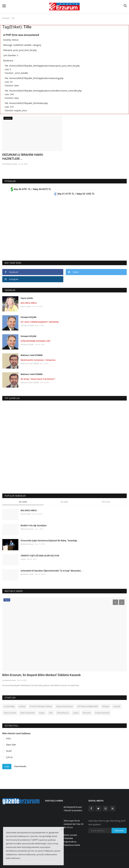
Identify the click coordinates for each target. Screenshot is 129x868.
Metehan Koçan (27, 529)
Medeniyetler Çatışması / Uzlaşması (38, 360)
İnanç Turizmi (10, 713)
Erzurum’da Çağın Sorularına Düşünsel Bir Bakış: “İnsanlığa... (50, 541)
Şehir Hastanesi (28, 713)
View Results (20, 766)
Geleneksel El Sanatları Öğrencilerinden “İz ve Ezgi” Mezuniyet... (52, 571)
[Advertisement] (64, 228)
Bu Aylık (64, 502)
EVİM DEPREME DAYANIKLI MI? (36, 341)
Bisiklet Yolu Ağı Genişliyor (34, 525)
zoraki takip (9, 706)
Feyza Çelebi (27, 298)
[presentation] (115, 602)
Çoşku (76, 713)
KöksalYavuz (63, 713)
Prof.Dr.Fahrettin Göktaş (41, 706)
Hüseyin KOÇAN (28, 317)
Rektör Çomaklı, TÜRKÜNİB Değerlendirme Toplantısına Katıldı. (72, 840)
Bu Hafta (23, 502)
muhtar (22, 706)
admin (23, 559)
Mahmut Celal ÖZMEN (32, 355)
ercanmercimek (9, 680)
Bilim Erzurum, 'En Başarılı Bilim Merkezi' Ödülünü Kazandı (41, 675)
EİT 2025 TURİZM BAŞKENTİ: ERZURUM (40, 322)
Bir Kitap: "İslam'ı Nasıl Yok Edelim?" (38, 379)
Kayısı (42, 713)
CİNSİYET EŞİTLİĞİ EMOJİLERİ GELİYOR (40, 556)
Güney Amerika (102, 713)
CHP (51, 713)
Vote (7, 767)
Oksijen (106, 706)
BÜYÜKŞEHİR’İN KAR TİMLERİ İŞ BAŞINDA (73, 809)
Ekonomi (87, 713)
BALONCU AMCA (29, 303)
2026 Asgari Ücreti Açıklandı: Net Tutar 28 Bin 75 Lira (73, 824)
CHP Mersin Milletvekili (88, 706)
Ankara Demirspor (65, 706)
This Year (106, 502)
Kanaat (117, 706)
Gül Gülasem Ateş (10, 164)
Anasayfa (6, 18)
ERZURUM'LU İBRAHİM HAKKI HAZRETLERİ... (23, 157)
